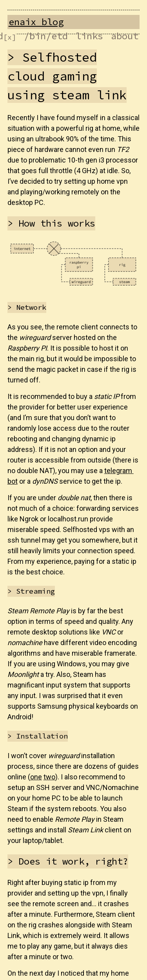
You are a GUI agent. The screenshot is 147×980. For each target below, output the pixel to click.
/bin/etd (46, 36)
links (89, 36)
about (125, 36)
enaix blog (36, 22)
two (49, 777)
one (36, 777)
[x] (10, 37)
